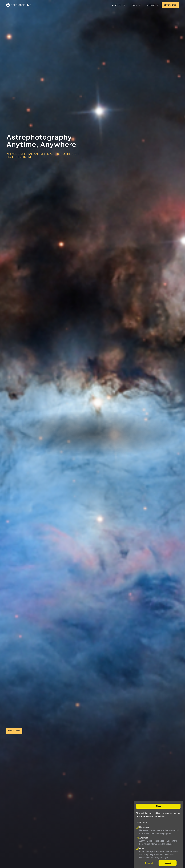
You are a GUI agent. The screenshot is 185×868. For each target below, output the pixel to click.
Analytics (144, 838)
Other (142, 848)
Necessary (144, 827)
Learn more (142, 822)
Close (158, 806)
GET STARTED (170, 5)
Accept (168, 863)
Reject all (149, 863)
